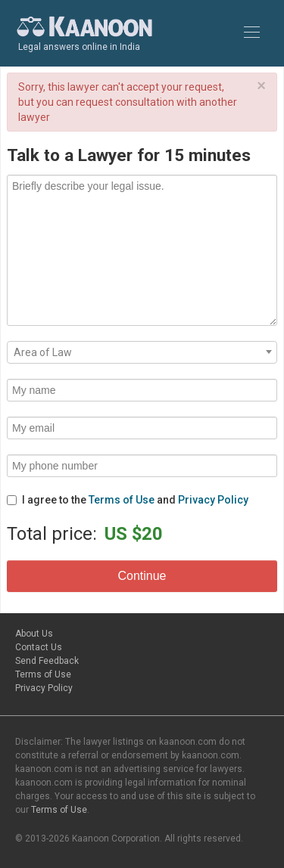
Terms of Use (122, 500)
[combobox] (142, 352)
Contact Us (39, 647)
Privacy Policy (213, 500)
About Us (34, 634)
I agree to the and (128, 500)
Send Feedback (47, 661)
